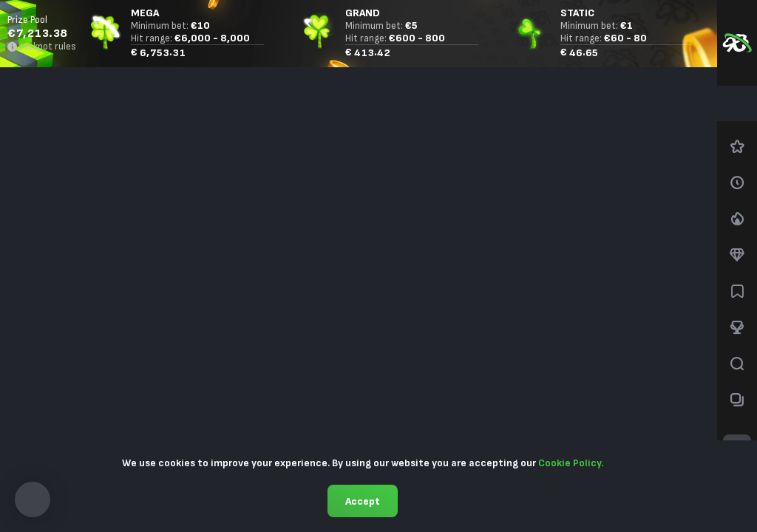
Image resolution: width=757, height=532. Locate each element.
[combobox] (737, 103)
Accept (363, 501)
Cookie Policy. (571, 463)
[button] (33, 499)
